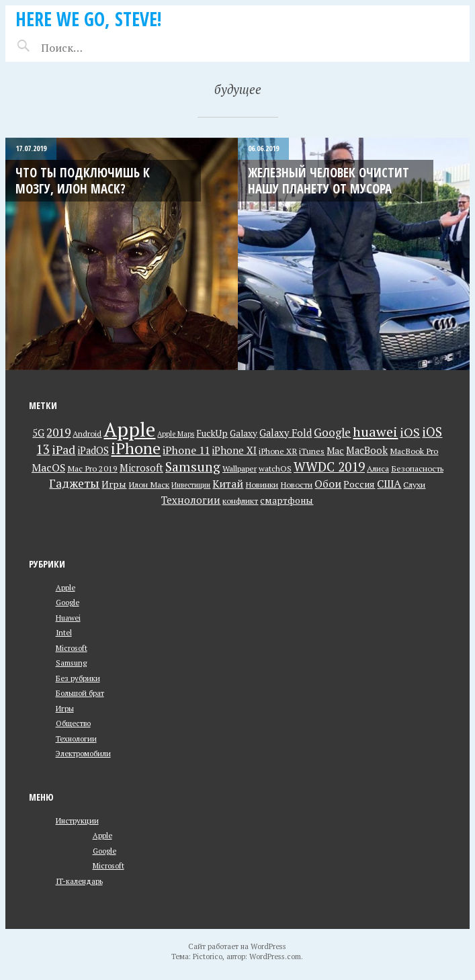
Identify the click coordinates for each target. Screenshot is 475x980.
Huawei (68, 618)
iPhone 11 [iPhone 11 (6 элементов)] (186, 450)
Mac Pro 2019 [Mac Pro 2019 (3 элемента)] (92, 469)
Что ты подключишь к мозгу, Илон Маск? (83, 180)
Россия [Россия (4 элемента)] (359, 484)
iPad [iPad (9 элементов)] (63, 450)
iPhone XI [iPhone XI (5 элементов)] (234, 450)
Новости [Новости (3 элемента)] (296, 485)
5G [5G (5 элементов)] (38, 433)
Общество (73, 723)
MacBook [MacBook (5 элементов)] (367, 450)
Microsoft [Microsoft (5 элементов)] (141, 468)
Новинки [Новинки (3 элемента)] (262, 485)
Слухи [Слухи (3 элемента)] (414, 485)
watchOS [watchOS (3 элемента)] (275, 469)
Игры (65, 708)
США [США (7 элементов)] (389, 484)
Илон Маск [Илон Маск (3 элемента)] (149, 485)
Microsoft (72, 648)
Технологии (76, 739)
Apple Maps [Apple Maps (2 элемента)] (176, 434)
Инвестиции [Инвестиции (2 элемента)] (191, 485)
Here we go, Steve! (89, 19)
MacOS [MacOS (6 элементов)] (48, 467)
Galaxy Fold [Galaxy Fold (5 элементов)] (286, 433)
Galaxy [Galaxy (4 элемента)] (244, 433)
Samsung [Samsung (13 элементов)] (193, 467)
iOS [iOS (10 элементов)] (410, 432)
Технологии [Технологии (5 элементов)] (191, 500)
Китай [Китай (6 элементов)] (228, 484)
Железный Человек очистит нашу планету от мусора (329, 180)
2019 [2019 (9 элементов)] (58, 432)
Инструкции (77, 820)
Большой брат (80, 693)
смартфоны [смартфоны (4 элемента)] (287, 500)
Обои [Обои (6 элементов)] (328, 484)
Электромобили (83, 753)
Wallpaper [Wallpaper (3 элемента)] (240, 469)
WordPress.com (275, 956)
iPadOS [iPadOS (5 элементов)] (93, 450)
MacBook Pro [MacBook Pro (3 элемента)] (414, 451)
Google (68, 602)
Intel (64, 632)
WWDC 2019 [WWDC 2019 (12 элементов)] (329, 466)
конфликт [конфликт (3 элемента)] (240, 501)
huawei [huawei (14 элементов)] (375, 432)
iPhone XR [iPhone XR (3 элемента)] (278, 451)
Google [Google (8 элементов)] (332, 432)
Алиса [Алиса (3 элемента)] (378, 469)
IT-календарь (79, 881)
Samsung (71, 663)
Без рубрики (78, 678)
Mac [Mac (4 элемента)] (335, 451)
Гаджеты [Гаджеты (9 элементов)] (74, 483)
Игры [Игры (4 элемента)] (114, 484)
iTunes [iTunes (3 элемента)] (312, 451)
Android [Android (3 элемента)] (87, 434)
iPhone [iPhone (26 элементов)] (136, 448)
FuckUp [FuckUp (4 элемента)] (212, 433)
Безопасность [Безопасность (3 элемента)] (417, 469)
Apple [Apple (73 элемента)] (129, 429)
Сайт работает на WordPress (237, 946)
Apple (66, 587)
